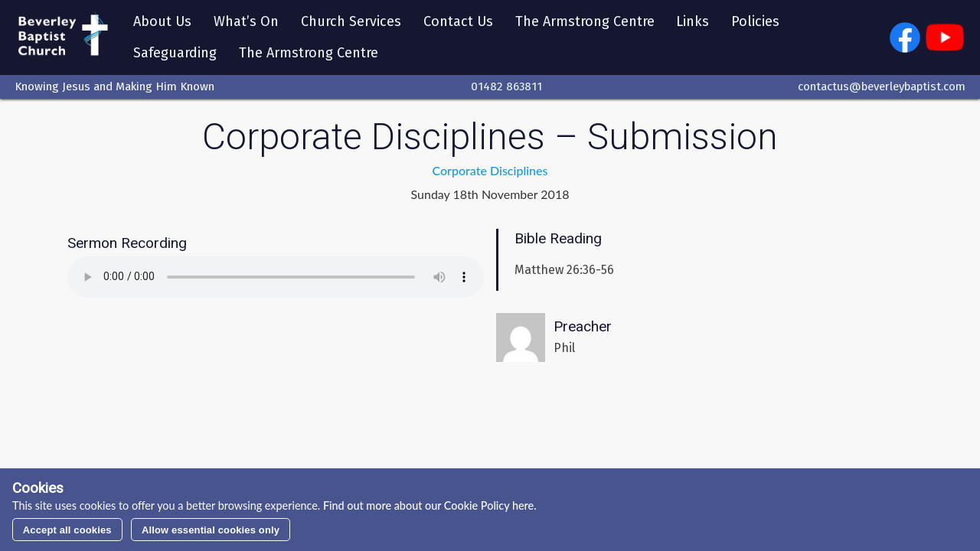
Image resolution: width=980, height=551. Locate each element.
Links (693, 21)
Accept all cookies (67, 530)
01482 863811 (506, 86)
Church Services (351, 21)
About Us (162, 21)
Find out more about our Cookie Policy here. (428, 505)
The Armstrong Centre (585, 21)
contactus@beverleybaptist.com (882, 86)
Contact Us (458, 21)
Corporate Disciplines (490, 170)
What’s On (246, 21)
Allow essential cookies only (211, 530)
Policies (755, 21)
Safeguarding (175, 53)
